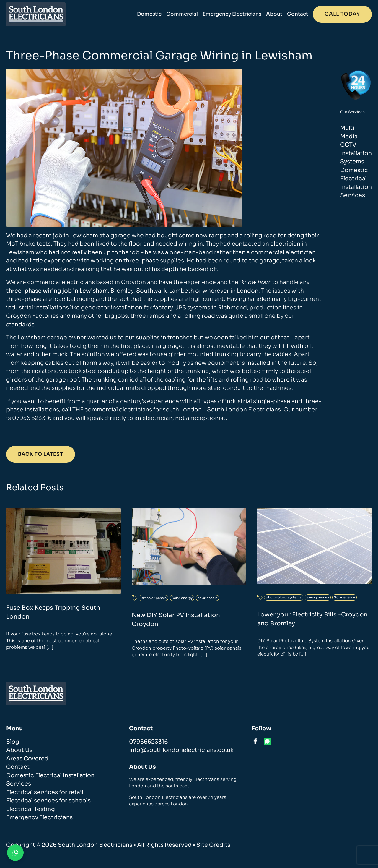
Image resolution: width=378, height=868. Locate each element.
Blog (13, 742)
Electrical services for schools (48, 801)
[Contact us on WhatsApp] (15, 853)
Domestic (149, 14)
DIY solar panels (153, 598)
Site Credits (213, 845)
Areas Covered (27, 759)
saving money (318, 597)
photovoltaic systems (284, 597)
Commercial (182, 14)
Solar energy (182, 598)
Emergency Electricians (232, 14)
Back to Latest (41, 454)
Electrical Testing (31, 809)
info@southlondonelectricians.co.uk (181, 750)
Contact (298, 14)
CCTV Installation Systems (356, 153)
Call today (342, 14)
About (274, 14)
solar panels (207, 598)
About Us (19, 750)
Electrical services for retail (45, 792)
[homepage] (36, 14)
